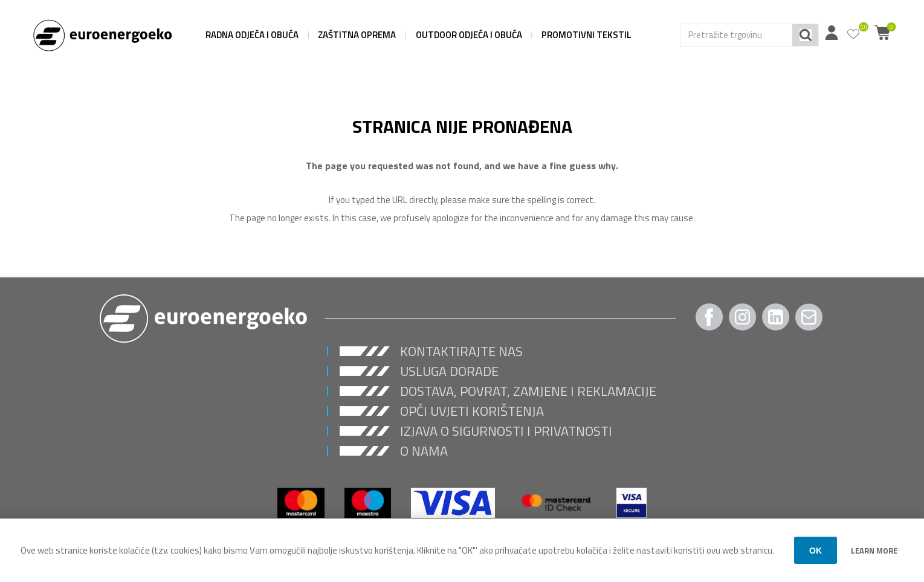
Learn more (874, 551)
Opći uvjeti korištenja (472, 411)
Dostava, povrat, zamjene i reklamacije (528, 391)
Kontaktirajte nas (461, 351)
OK (816, 551)
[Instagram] (743, 317)
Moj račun (832, 33)
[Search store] (737, 35)
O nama (424, 451)
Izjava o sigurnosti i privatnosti (506, 431)
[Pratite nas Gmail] (809, 317)
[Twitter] (776, 317)
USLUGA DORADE (449, 371)
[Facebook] (709, 317)
